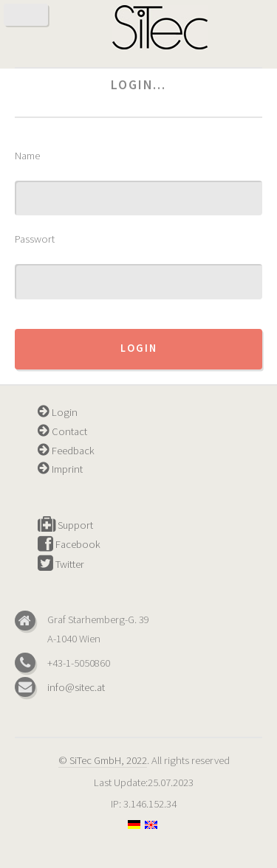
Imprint (60, 469)
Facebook (69, 544)
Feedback (66, 451)
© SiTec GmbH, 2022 (103, 760)
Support (65, 525)
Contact (62, 431)
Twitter (61, 564)
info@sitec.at (76, 687)
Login (139, 348)
